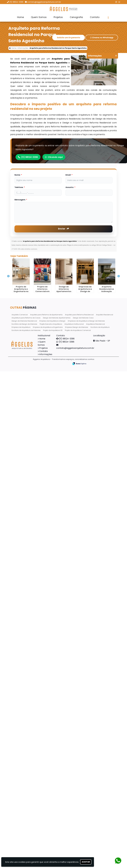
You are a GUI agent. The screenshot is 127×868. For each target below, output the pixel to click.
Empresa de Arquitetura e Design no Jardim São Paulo (28, 458)
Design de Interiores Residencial (24, 850)
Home (20, 17)
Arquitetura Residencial (95, 853)
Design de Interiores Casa (83, 847)
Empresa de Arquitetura (21, 856)
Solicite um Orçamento (69, 38)
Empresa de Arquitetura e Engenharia (48, 856)
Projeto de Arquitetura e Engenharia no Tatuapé (28, 790)
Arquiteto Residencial (105, 844)
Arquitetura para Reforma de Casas (26, 847)
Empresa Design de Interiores (77, 856)
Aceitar (86, 862)
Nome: (18, 175)
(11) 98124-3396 (16, 2)
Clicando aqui (54, 157)
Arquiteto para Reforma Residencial (79, 844)
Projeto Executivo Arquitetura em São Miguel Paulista (28, 611)
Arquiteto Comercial (20, 844)
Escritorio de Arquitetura (100, 856)
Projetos (58, 17)
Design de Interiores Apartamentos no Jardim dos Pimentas (28, 342)
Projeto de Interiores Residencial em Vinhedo (28, 759)
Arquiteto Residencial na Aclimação (28, 402)
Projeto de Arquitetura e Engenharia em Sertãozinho (28, 641)
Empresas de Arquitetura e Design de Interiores (86, 850)
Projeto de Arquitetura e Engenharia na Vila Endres (28, 283)
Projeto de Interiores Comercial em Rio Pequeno (28, 314)
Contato (95, 17)
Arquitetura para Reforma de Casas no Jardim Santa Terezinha (28, 673)
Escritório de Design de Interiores (24, 853)
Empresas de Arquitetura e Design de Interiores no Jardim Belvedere (28, 373)
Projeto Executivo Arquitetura (51, 853)
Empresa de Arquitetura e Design (52, 850)
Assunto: (70, 188)
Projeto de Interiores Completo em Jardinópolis (28, 549)
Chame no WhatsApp (102, 38)
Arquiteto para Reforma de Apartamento (46, 844)
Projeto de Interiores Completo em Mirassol (28, 488)
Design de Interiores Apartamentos (57, 847)
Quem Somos (39, 17)
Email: (69, 175)
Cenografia (76, 17)
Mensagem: (21, 200)
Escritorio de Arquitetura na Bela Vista (28, 519)
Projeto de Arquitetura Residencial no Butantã (28, 699)
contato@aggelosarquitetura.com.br (44, 2)
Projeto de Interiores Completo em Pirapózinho (28, 821)
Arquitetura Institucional (74, 853)
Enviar (63, 229)
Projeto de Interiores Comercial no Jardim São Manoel (28, 731)
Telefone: (20, 188)
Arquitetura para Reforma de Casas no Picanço (28, 580)
